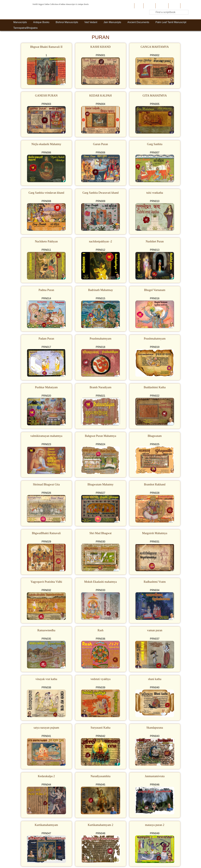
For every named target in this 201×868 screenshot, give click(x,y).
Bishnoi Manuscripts (67, 22)
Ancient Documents (138, 22)
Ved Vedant (91, 22)
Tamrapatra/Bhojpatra (25, 28)
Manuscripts (20, 22)
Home (139, 6)
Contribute (162, 6)
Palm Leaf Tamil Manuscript (171, 22)
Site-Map (174, 6)
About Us (149, 6)
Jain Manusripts (112, 22)
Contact (185, 6)
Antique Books (41, 22)
